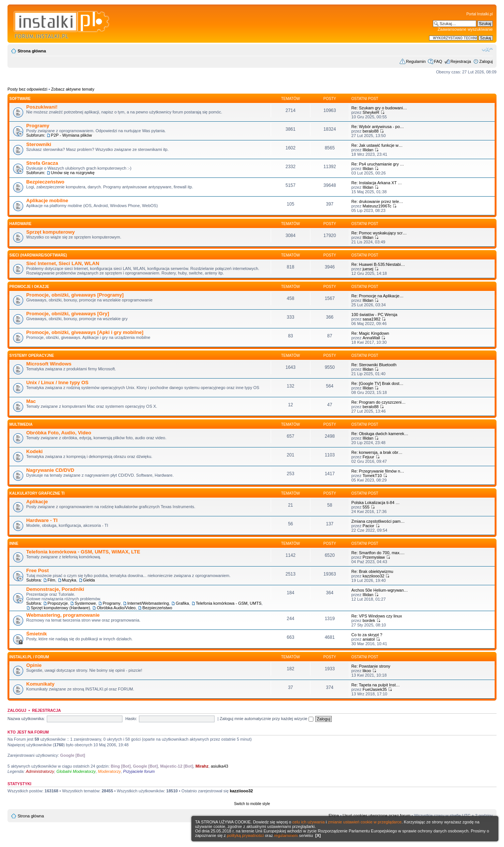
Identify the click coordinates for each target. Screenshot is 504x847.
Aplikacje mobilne (47, 201)
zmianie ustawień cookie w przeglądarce (365, 822)
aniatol (368, 639)
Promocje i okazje (29, 287)
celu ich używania (309, 822)
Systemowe (85, 603)
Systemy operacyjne (32, 356)
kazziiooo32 (373, 576)
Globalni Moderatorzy (76, 771)
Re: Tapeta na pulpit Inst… (375, 685)
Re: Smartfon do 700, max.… (378, 553)
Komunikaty (40, 684)
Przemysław (374, 557)
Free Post (37, 570)
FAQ (438, 61)
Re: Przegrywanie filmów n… (378, 471)
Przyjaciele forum (139, 771)
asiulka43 (219, 766)
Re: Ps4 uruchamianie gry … (378, 164)
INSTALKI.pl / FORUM (29, 657)
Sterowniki (39, 144)
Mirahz (202, 766)
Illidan (368, 150)
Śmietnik (37, 634)
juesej (368, 269)
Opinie (34, 665)
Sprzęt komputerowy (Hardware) (60, 608)
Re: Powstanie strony (371, 666)
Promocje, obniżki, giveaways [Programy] (75, 295)
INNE (14, 544)
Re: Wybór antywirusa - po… (378, 127)
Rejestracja (461, 61)
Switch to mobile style (252, 804)
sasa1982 (371, 319)
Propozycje (58, 603)
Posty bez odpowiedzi (27, 89)
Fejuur (368, 457)
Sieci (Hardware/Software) (38, 255)
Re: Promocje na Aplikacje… (377, 296)
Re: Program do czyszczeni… (378, 402)
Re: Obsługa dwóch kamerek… (380, 434)
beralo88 (371, 131)
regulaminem (286, 835)
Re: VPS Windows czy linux (377, 616)
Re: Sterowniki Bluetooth (374, 365)
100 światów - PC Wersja (374, 315)
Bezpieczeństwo (45, 182)
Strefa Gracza (42, 163)
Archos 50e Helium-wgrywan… (379, 590)
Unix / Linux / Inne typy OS (57, 382)
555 (366, 507)
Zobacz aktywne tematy (73, 89)
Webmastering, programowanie (63, 615)
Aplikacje (37, 502)
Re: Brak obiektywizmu (372, 571)
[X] (318, 835)
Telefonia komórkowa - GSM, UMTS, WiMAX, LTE (83, 552)
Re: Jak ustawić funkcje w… (377, 145)
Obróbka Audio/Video (116, 608)
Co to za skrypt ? (367, 635)
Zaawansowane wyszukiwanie (465, 29)
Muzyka (69, 580)
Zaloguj (486, 61)
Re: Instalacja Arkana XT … (377, 183)
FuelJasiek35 (375, 689)
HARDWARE (20, 224)
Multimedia (21, 424)
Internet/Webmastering (148, 603)
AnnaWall (371, 338)
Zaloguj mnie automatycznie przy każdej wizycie (267, 719)
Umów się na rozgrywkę (73, 173)
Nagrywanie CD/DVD (50, 470)
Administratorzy (40, 771)
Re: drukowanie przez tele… (377, 201)
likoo (367, 671)
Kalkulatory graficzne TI (37, 493)
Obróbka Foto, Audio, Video (59, 433)
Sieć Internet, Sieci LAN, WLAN (63, 263)
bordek (369, 620)
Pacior (368, 526)
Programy (38, 126)
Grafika (182, 603)
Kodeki (34, 451)
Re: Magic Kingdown (370, 333)
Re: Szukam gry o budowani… (379, 108)
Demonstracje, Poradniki (55, 589)
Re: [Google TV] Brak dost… (377, 383)
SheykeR (371, 112)
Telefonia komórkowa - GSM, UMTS (229, 603)
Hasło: (131, 719)
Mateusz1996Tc (377, 206)
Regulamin (416, 61)
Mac (31, 401)
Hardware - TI (42, 520)
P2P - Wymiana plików (72, 135)
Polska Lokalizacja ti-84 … (375, 503)
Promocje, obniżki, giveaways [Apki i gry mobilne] (85, 332)
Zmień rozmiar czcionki (487, 49)
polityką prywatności (245, 835)
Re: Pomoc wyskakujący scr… (379, 233)
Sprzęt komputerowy (51, 232)
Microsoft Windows (49, 364)
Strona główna (32, 51)
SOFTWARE (20, 99)
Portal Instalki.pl (479, 14)
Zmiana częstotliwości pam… (378, 521)
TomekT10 (372, 476)
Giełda (89, 580)
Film (51, 580)
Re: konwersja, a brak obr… (377, 452)
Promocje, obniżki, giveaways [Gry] (68, 314)
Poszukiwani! (42, 107)
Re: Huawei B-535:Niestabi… (378, 264)
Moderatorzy (110, 771)
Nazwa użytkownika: (26, 719)
